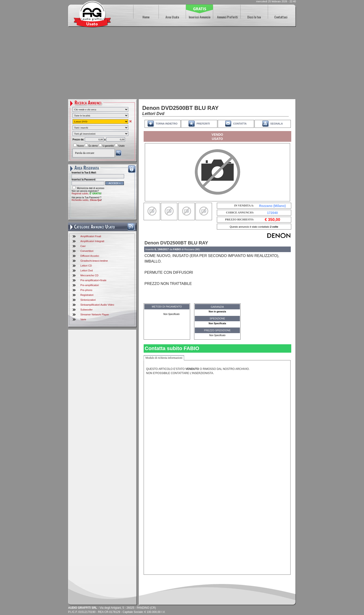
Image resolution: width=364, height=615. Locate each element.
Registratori (87, 295)
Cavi (83, 246)
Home (146, 17)
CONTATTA (240, 124)
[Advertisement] (182, 64)
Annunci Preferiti (227, 17)
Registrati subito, (86, 194)
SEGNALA (277, 124)
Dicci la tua (254, 17)
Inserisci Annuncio (200, 17)
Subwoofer (87, 310)
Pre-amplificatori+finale (93, 280)
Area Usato (172, 17)
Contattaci (281, 17)
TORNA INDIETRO (166, 124)
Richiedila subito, (86, 200)
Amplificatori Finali (91, 236)
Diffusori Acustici (90, 256)
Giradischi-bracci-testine (94, 261)
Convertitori (87, 251)
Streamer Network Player (95, 314)
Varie (83, 319)
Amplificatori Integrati (92, 241)
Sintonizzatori (88, 300)
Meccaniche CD (89, 275)
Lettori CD (86, 266)
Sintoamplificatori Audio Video (97, 305)
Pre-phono (86, 290)
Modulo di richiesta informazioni (164, 358)
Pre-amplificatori (90, 285)
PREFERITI (203, 124)
